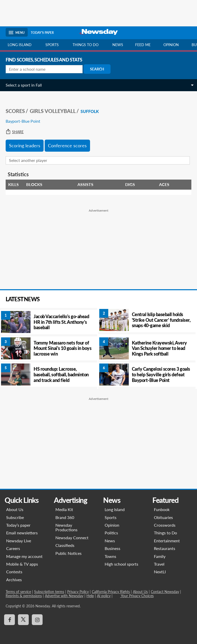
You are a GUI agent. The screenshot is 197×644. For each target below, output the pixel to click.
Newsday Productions (66, 527)
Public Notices (68, 553)
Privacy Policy (78, 592)
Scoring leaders (25, 146)
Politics (111, 533)
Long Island (20, 45)
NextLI (160, 572)
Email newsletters (22, 533)
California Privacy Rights (111, 592)
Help (90, 596)
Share (15, 132)
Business (112, 548)
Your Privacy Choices (137, 596)
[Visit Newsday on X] (23, 620)
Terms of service (18, 592)
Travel (159, 564)
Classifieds (65, 545)
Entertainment (167, 541)
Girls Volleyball (53, 111)
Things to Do (165, 533)
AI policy (104, 596)
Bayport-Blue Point (23, 121)
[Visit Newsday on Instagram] (37, 620)
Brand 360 (65, 517)
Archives (14, 580)
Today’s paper (18, 525)
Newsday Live (19, 541)
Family (160, 556)
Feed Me (143, 45)
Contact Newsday (165, 592)
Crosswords (165, 525)
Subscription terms (49, 592)
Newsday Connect (72, 538)
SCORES (15, 111)
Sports (52, 45)
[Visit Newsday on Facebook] (9, 620)
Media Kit (64, 509)
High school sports (121, 564)
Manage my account (24, 556)
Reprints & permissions (24, 596)
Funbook (162, 509)
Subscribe (15, 517)
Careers (13, 548)
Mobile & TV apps (22, 564)
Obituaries (163, 517)
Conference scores (67, 146)
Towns (110, 556)
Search (97, 69)
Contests (14, 572)
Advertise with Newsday (64, 596)
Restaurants (165, 548)
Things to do (86, 45)
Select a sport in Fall (24, 85)
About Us (15, 509)
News (118, 45)
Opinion (171, 45)
